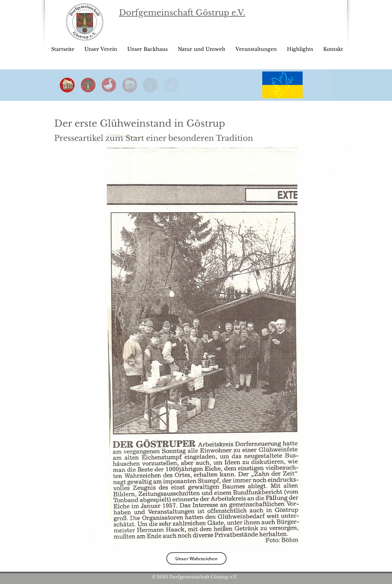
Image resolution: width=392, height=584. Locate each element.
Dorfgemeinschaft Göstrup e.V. (182, 13)
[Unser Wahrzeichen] (196, 558)
